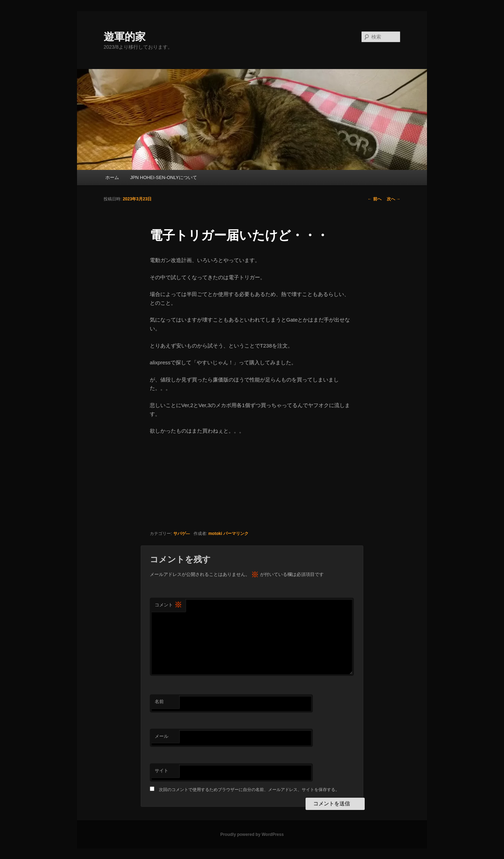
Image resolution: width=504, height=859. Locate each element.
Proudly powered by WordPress (252, 834)
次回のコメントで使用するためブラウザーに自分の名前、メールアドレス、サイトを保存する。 (249, 790)
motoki (215, 534)
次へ (394, 199)
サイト (162, 771)
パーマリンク (236, 534)
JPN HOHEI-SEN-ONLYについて (164, 177)
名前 (159, 702)
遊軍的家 (125, 37)
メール (162, 736)
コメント (168, 605)
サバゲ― (182, 534)
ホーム (112, 177)
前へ (374, 199)
